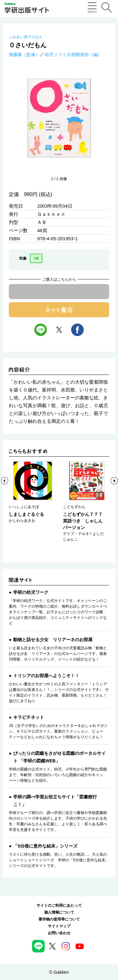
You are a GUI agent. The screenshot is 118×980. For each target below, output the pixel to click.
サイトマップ (59, 926)
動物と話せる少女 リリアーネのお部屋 (53, 640)
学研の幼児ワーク (31, 592)
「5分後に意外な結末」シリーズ (45, 846)
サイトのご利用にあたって (59, 905)
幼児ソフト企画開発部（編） (73, 54)
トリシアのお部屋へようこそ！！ (46, 676)
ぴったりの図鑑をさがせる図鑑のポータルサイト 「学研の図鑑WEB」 (59, 757)
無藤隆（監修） (24, 54)
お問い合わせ (59, 933)
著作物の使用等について (59, 919)
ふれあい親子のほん (26, 37)
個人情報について (59, 912)
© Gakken (59, 972)
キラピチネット (29, 717)
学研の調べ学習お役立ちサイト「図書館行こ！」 (55, 801)
